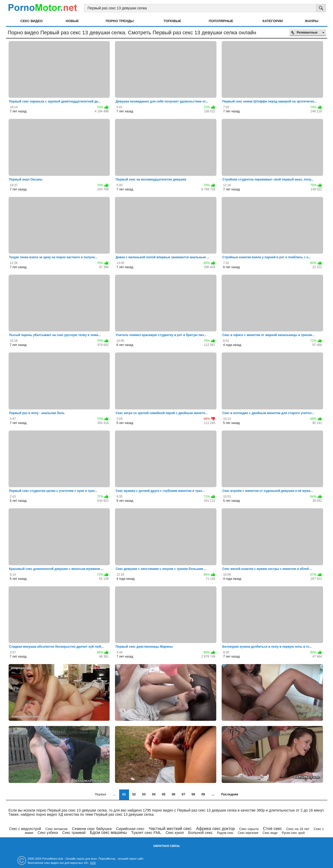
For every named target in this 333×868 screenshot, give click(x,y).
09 (203, 794)
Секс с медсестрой (25, 829)
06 (173, 794)
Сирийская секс (130, 829)
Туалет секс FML (146, 832)
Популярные (221, 21)
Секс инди (270, 833)
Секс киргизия (248, 833)
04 (154, 794)
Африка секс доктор (215, 829)
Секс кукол (175, 833)
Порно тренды (120, 21)
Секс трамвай (74, 833)
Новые (72, 21)
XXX (93, 863)
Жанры (312, 21)
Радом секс (225, 833)
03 (144, 794)
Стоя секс (273, 829)
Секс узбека (48, 833)
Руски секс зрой (293, 833)
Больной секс (201, 832)
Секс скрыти (249, 829)
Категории (273, 21)
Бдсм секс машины (108, 832)
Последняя (230, 794)
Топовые (172, 21)
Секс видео (31, 21)
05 (164, 794)
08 (193, 794)
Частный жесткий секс (170, 829)
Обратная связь (166, 846)
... (213, 794)
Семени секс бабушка (92, 829)
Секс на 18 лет (298, 829)
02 (134, 794)
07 (183, 794)
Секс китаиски (57, 829)
